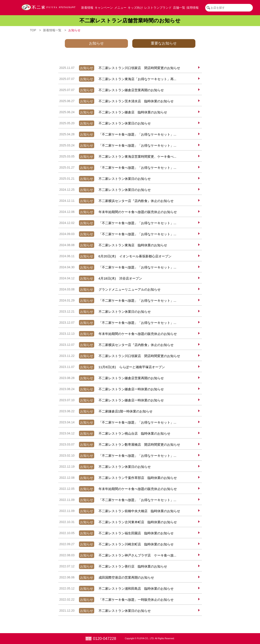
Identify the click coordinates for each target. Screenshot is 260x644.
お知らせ (96, 43)
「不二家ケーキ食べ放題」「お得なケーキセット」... (117, 134)
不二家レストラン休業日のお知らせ (105, 123)
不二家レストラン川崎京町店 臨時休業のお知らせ (116, 544)
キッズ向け (135, 8)
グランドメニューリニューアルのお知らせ (109, 289)
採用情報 (193, 8)
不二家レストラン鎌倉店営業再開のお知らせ (111, 90)
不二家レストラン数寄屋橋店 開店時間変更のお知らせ (119, 445)
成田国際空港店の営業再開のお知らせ (106, 577)
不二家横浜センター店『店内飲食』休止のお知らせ (116, 201)
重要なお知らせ (164, 43)
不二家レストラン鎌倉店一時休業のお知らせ (111, 389)
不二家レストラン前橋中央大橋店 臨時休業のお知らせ (119, 511)
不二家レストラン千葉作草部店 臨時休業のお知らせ (118, 478)
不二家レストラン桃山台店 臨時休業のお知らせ (114, 433)
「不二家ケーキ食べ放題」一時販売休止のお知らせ (116, 600)
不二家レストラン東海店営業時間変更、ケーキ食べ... (117, 156)
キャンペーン (104, 8)
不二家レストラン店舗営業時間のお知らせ (130, 21)
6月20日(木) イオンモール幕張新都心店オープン (115, 256)
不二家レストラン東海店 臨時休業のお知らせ (113, 245)
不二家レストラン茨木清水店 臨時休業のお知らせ (116, 101)
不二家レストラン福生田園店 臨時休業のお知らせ (116, 533)
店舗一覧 (179, 8)
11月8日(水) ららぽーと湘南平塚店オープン (112, 367)
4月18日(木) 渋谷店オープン (100, 278)
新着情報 (87, 8)
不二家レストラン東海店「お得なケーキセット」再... (117, 79)
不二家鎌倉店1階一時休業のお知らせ (105, 411)
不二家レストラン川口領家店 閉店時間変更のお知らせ (119, 68)
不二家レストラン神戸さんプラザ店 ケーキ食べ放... (117, 555)
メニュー (120, 8)
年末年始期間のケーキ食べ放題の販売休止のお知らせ (118, 212)
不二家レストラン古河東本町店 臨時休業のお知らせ (118, 522)
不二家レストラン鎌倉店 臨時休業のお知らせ (113, 112)
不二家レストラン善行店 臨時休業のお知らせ (113, 566)
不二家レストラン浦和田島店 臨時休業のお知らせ (116, 589)
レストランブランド (158, 8)
